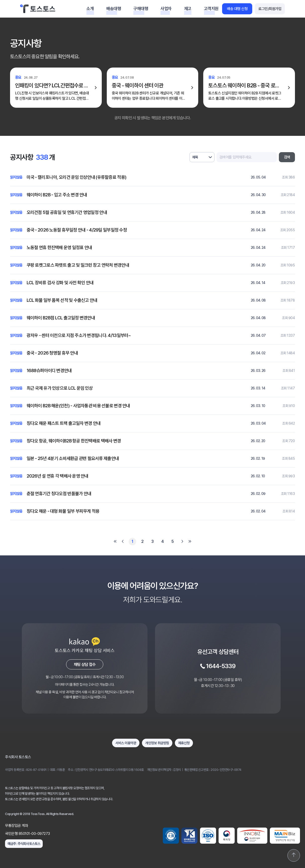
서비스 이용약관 (126, 743)
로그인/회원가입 (270, 9)
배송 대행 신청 (237, 9)
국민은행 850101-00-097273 (28, 834)
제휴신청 (184, 743)
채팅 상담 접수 (85, 664)
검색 (287, 157)
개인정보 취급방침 (157, 743)
